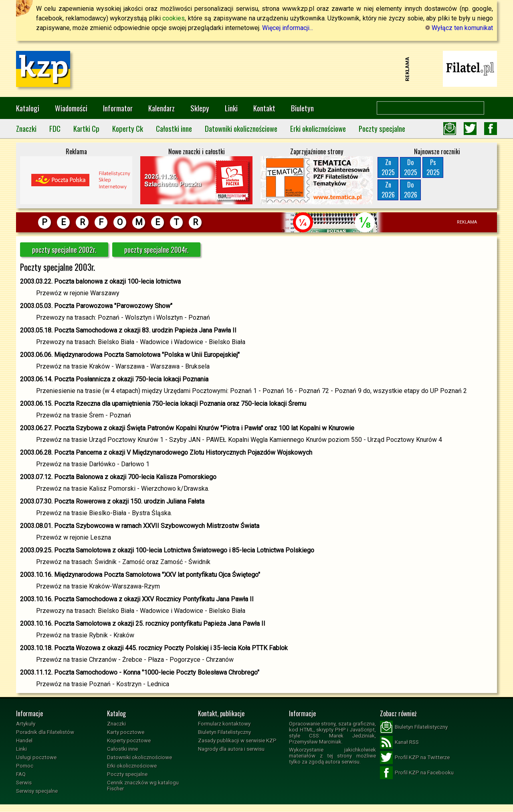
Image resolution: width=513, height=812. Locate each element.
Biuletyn (302, 108)
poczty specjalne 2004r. (157, 250)
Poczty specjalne (382, 128)
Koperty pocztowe (129, 740)
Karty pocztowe (126, 732)
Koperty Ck (128, 128)
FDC (55, 128)
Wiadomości (71, 108)
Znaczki (26, 128)
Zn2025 (388, 167)
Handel (24, 740)
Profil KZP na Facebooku (417, 773)
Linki (231, 108)
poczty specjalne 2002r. (64, 250)
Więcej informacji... (288, 28)
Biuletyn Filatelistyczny (224, 732)
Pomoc (25, 766)
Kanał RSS (399, 742)
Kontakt (264, 108)
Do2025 (411, 167)
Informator (118, 108)
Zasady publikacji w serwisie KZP (237, 740)
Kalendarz (162, 108)
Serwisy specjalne (37, 791)
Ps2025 (433, 167)
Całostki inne (174, 128)
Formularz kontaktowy (224, 724)
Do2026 (411, 190)
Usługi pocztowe (36, 757)
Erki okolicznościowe (318, 128)
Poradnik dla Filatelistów (45, 732)
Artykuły (26, 724)
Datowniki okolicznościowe (241, 128)
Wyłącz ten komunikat (459, 28)
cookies (174, 18)
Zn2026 (388, 190)
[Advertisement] (256, 69)
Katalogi (28, 108)
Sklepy (200, 108)
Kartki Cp (86, 128)
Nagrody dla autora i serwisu (231, 749)
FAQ (21, 774)
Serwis (24, 783)
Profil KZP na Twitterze (415, 758)
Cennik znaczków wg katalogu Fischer (143, 786)
